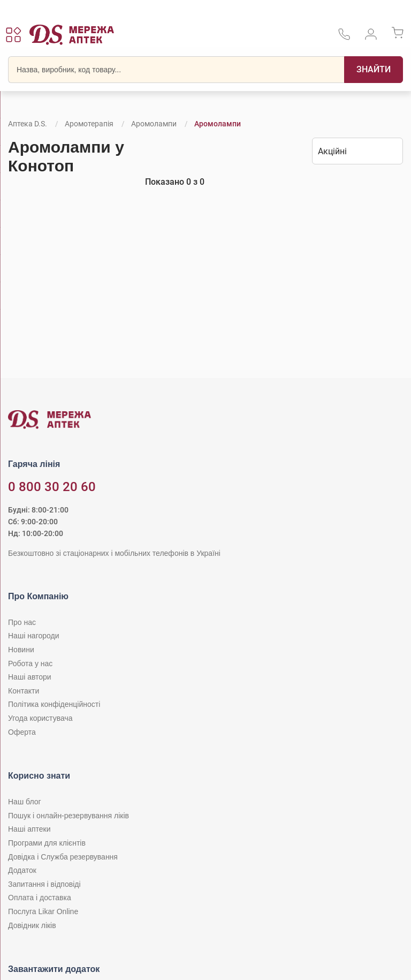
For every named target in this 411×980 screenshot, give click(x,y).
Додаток (22, 870)
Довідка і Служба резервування (63, 857)
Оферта (22, 732)
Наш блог (25, 802)
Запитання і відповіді (44, 884)
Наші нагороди (33, 636)
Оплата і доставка (40, 898)
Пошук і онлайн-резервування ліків (68, 816)
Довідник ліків (32, 925)
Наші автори (30, 677)
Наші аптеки (29, 829)
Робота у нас (30, 664)
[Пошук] (374, 70)
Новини (21, 650)
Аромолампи (154, 124)
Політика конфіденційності (54, 704)
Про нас (22, 622)
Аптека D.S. (28, 124)
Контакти (24, 691)
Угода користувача (40, 718)
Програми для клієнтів (47, 843)
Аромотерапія (89, 124)
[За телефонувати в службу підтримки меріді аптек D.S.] (344, 38)
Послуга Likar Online (43, 911)
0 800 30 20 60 (52, 487)
